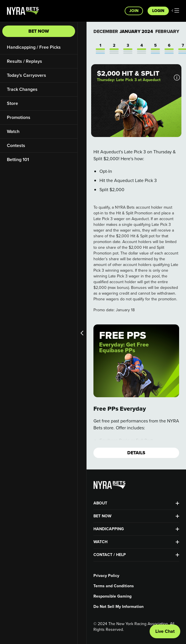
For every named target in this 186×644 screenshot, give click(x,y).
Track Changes (22, 89)
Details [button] (136, 453)
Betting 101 (18, 159)
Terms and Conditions (114, 586)
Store (12, 103)
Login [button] (158, 11)
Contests (16, 145)
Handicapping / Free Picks (34, 47)
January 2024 (136, 32)
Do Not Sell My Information (119, 607)
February (167, 31)
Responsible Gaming (112, 596)
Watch (13, 131)
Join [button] (134, 11)
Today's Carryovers (27, 75)
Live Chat (165, 631)
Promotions (19, 117)
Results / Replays (25, 61)
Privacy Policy (106, 576)
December (106, 31)
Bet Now (39, 31)
